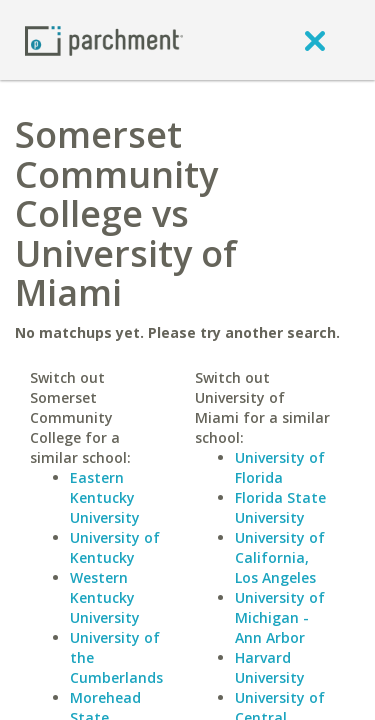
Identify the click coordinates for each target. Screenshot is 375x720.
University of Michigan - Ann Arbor (280, 617)
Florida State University (280, 507)
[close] (315, 40)
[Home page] (104, 39)
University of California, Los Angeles (280, 557)
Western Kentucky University (105, 597)
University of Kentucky (115, 547)
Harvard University (270, 667)
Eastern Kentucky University (105, 497)
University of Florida (280, 467)
